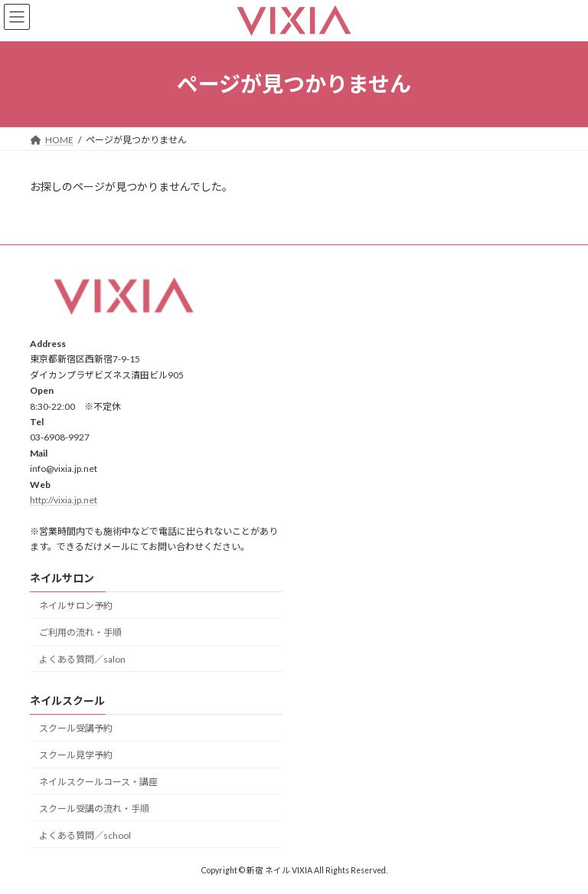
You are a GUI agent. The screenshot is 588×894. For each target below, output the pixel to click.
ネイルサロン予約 (76, 606)
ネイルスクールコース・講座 (98, 782)
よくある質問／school (85, 835)
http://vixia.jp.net (64, 500)
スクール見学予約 (76, 755)
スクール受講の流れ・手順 (94, 809)
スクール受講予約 (76, 728)
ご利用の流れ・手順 (80, 632)
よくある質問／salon (82, 659)
